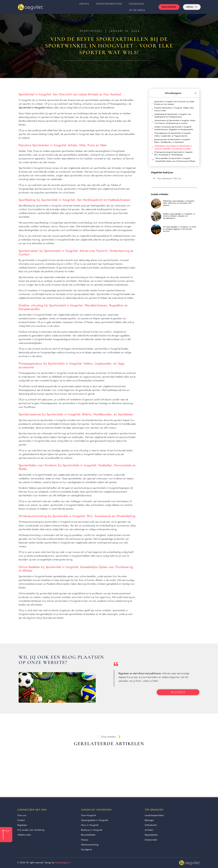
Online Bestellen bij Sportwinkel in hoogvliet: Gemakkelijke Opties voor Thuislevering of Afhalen (176, 160)
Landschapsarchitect (154, 815)
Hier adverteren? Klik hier (169, 178)
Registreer (22, 825)
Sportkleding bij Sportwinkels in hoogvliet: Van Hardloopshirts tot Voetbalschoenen (173, 116)
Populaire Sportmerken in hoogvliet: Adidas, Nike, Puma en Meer (174, 109)
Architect (149, 830)
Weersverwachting (109, 4)
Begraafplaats (151, 835)
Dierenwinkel (151, 840)
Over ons (22, 815)
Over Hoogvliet (88, 815)
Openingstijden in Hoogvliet (95, 820)
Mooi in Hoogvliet (90, 825)
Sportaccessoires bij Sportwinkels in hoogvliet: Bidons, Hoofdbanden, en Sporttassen (172, 141)
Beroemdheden (88, 835)
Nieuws (84, 4)
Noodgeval (137, 4)
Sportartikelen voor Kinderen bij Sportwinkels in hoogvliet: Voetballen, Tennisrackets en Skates (173, 147)
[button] (196, 93)
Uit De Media (137, 10)
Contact (21, 820)
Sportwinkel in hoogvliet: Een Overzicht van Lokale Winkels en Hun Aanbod (174, 103)
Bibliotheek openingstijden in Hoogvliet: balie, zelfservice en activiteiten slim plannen (179, 203)
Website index (24, 835)
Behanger (149, 820)
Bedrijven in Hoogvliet (92, 830)
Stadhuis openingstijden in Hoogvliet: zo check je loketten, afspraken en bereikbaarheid (179, 216)
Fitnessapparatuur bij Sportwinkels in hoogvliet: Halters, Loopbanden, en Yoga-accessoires (173, 134)
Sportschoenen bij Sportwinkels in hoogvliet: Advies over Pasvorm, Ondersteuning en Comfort (175, 122)
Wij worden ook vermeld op (31, 830)
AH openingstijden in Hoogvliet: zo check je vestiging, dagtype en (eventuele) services (180, 229)
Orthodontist (151, 825)
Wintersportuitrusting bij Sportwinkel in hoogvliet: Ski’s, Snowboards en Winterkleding (174, 153)
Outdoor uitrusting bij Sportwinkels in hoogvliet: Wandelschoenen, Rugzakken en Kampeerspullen (174, 128)
